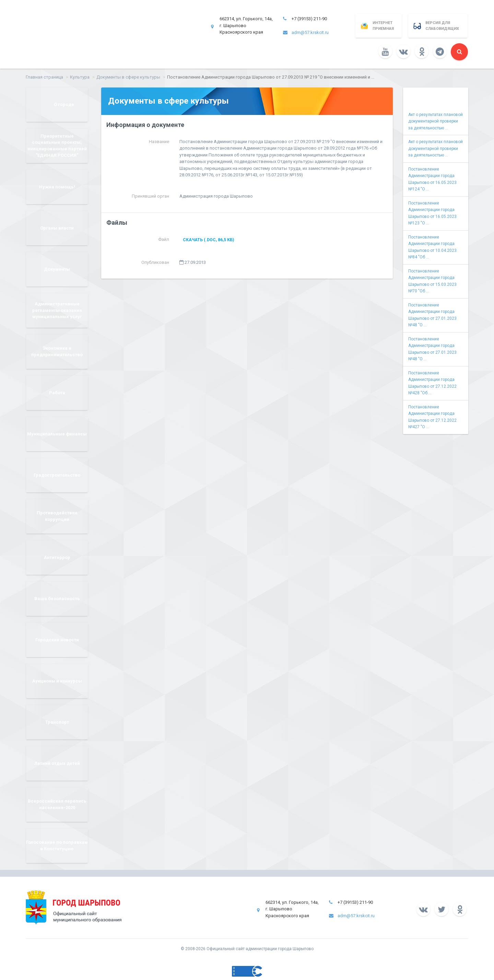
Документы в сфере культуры (128, 77)
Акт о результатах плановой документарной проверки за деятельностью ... (436, 121)
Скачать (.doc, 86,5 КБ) (208, 240)
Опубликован (155, 262)
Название (159, 142)
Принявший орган (150, 196)
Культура (80, 77)
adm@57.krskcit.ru (310, 32)
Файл (164, 239)
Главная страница (44, 77)
